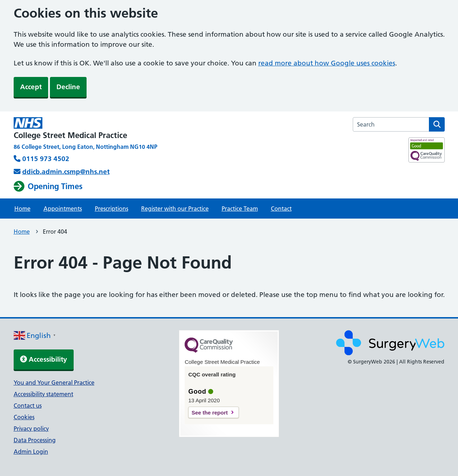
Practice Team (240, 209)
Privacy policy (31, 429)
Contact (281, 209)
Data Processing (35, 440)
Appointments (63, 209)
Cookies (24, 417)
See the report (210, 413)
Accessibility (44, 359)
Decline (68, 87)
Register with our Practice (175, 209)
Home (22, 209)
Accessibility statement (43, 394)
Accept (31, 87)
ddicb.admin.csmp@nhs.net (66, 172)
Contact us (28, 406)
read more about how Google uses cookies (327, 63)
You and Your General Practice (54, 383)
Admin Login (31, 452)
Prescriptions (112, 209)
